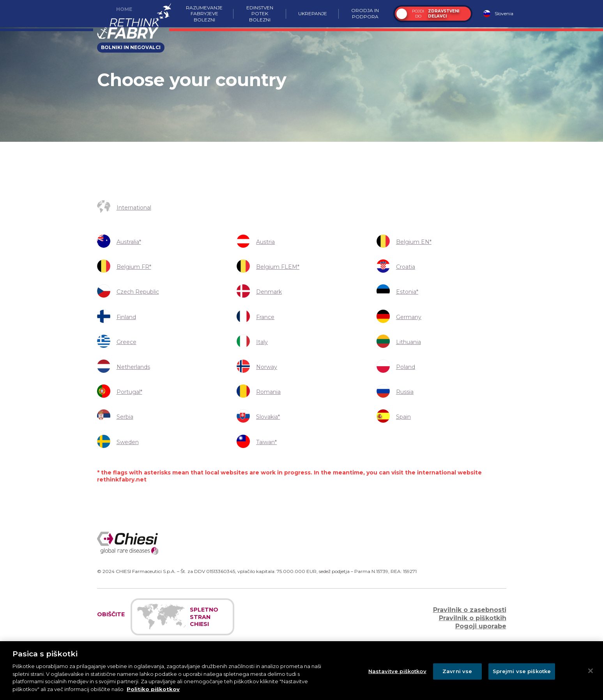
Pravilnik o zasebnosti (470, 610)
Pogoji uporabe (481, 626)
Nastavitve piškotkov (397, 677)
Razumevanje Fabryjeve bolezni (204, 14)
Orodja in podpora (365, 13)
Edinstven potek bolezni (260, 14)
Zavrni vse (457, 677)
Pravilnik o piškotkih (473, 618)
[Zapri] (591, 677)
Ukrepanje (312, 13)
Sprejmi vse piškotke (522, 677)
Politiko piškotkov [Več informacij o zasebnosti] (153, 695)
